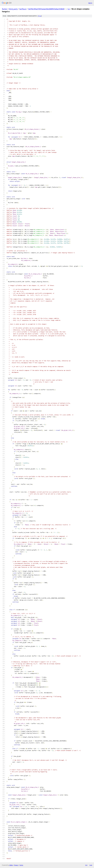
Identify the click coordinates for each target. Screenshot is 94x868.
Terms (21, 865)
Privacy (16, 865)
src (69, 9)
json (91, 865)
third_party (13, 9)
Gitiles (11, 865)
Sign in (90, 3)
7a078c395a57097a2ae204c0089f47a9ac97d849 (46, 9)
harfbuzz (23, 9)
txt (86, 865)
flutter (5, 9)
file (40, 16)
